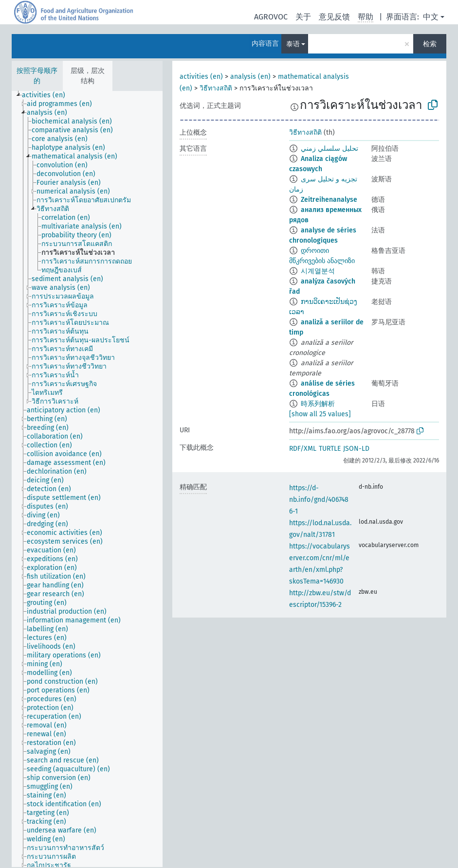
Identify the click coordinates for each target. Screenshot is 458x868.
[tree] (87, 479)
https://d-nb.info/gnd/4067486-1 (319, 500)
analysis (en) (250, 77)
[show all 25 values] (320, 414)
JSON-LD (356, 449)
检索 (430, 44)
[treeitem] (48, 95)
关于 (303, 17)
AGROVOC (271, 17)
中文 (431, 17)
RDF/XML (303, 449)
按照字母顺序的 (37, 76)
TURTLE (330, 449)
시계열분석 (318, 271)
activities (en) (201, 77)
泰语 (293, 44)
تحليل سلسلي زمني (330, 149)
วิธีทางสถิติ (216, 88)
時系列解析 (318, 404)
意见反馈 (334, 17)
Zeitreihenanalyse (329, 200)
